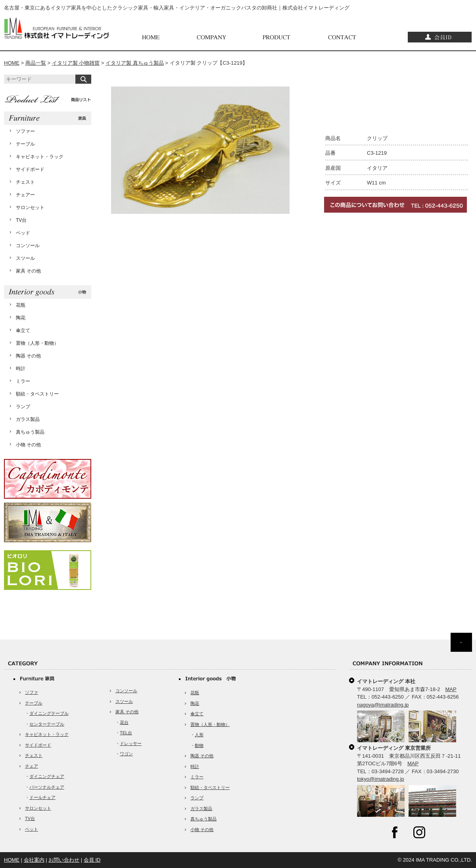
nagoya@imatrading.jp (383, 705)
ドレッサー (131, 743)
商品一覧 (36, 63)
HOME (12, 63)
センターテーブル (47, 724)
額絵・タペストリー (37, 394)
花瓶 (21, 305)
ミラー (23, 381)
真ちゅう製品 (30, 432)
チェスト (25, 182)
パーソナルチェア (47, 787)
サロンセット (30, 207)
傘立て (23, 330)
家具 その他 (28, 271)
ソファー (25, 131)
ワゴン (126, 754)
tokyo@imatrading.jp (381, 779)
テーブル (25, 144)
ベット (32, 829)
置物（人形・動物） (37, 343)
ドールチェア (42, 797)
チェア (32, 766)
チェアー (25, 195)
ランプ (23, 407)
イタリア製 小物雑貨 (76, 63)
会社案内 (34, 860)
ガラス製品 (28, 419)
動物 (199, 745)
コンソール (28, 246)
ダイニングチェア (47, 776)
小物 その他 (28, 445)
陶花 (21, 318)
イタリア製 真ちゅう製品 (135, 63)
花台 (124, 722)
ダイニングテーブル (49, 713)
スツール (25, 258)
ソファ (32, 692)
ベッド (23, 233)
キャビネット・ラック (40, 157)
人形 (199, 735)
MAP (451, 689)
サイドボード (30, 169)
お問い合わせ (64, 860)
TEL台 (126, 733)
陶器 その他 (28, 356)
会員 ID (92, 860)
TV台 (21, 220)
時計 (21, 369)
